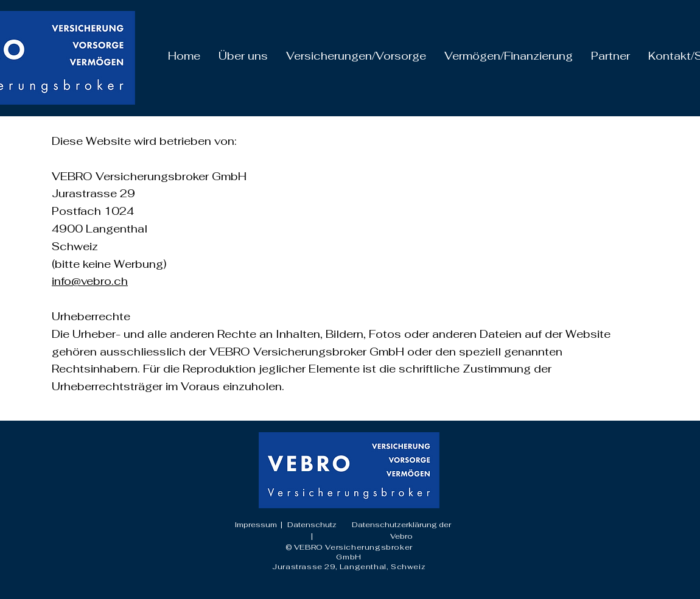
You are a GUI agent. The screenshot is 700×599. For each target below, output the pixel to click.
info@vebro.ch (90, 281)
